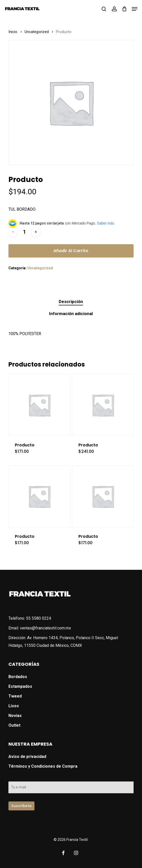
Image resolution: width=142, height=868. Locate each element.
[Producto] (39, 405)
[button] (135, 9)
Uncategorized (37, 32)
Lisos (14, 706)
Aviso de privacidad (27, 757)
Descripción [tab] (71, 302)
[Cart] (124, 9)
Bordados (18, 677)
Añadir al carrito (71, 251)
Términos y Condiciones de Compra (43, 766)
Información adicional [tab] (71, 314)
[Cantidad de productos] (24, 232)
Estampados (20, 686)
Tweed (15, 696)
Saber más (106, 223)
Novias (15, 716)
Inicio (13, 32)
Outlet (14, 725)
